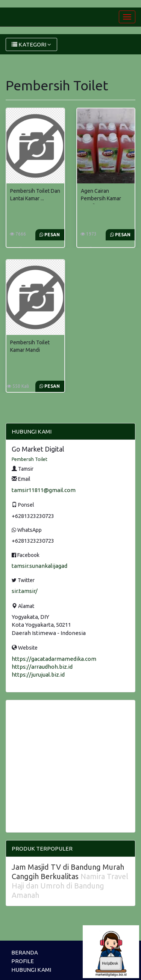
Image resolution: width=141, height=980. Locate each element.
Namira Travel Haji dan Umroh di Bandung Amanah (70, 886)
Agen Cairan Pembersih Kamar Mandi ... (101, 198)
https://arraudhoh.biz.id (42, 667)
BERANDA (25, 952)
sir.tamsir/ (25, 591)
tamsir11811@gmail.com (44, 490)
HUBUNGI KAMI (31, 970)
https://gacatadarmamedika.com (54, 659)
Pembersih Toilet (30, 459)
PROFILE (23, 961)
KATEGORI (31, 44)
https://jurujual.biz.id (38, 675)
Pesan (50, 235)
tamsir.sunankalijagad (39, 566)
